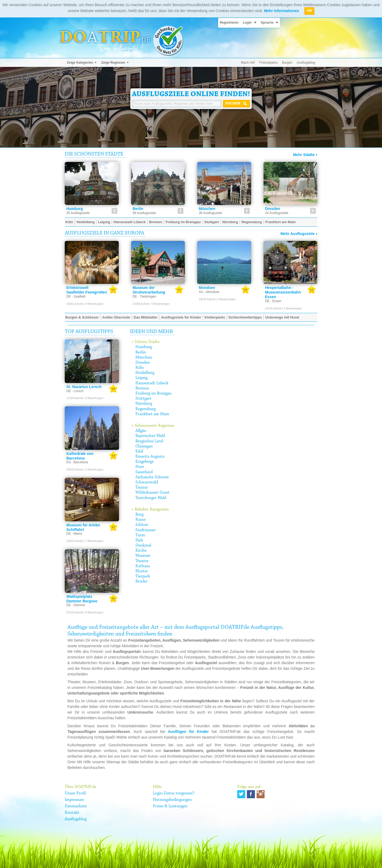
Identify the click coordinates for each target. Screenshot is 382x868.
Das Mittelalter (145, 317)
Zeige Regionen (113, 63)
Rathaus (143, 566)
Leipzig (141, 378)
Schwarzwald (147, 482)
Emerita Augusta (150, 457)
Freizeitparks (269, 63)
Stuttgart (143, 399)
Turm (140, 535)
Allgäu (141, 431)
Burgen (287, 63)
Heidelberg (145, 373)
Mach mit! (248, 63)
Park (139, 540)
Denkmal (143, 545)
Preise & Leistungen (170, 806)
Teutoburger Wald (151, 498)
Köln (140, 368)
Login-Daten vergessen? (174, 793)
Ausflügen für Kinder (188, 732)
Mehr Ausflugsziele (298, 234)
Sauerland (144, 472)
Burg (139, 515)
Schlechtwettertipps (245, 317)
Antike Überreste (116, 317)
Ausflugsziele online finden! (191, 94)
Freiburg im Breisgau (153, 393)
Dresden (143, 363)
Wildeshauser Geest (152, 493)
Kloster (142, 571)
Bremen (142, 388)
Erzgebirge (145, 462)
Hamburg (144, 347)
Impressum (74, 800)
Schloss (142, 525)
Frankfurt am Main (152, 414)
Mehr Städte (304, 155)
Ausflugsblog (306, 63)
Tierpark (143, 576)
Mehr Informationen (281, 11)
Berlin (141, 352)
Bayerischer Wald (150, 436)
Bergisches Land (149, 441)
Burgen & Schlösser (82, 317)
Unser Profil (75, 793)
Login (247, 23)
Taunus (142, 487)
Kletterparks (215, 317)
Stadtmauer (146, 530)
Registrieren (229, 23)
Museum (143, 556)
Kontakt (72, 813)
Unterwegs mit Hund (282, 317)
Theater (142, 561)
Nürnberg (144, 404)
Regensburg (145, 409)
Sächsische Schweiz (152, 477)
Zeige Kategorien (80, 63)
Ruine (140, 520)
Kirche (141, 551)
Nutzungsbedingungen (172, 800)
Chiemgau (144, 446)
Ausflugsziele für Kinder (181, 317)
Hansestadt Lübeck (152, 383)
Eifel (139, 451)
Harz (140, 467)
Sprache (267, 23)
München (144, 357)
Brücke (141, 581)
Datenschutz (76, 806)
